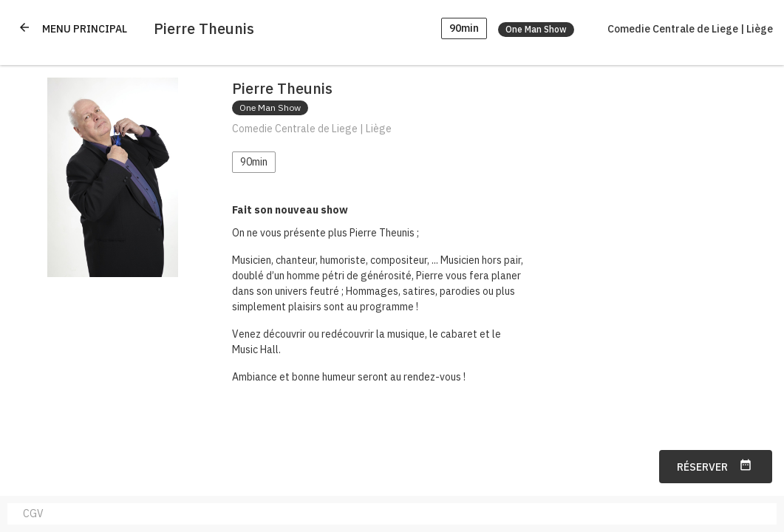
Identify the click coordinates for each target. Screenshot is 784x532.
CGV (33, 514)
